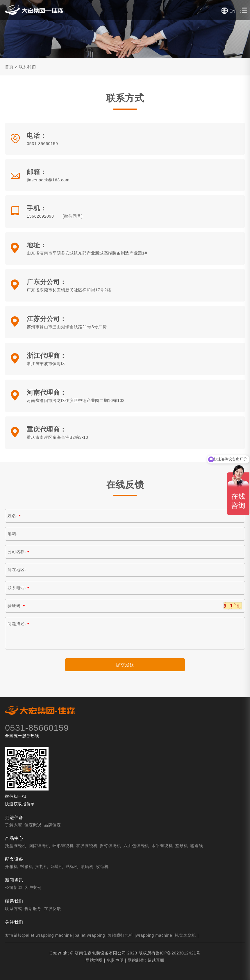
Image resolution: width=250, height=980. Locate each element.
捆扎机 (42, 867)
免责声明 (115, 960)
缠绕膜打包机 (120, 935)
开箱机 (11, 867)
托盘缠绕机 (16, 846)
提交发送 (125, 665)
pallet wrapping (90, 935)
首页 (9, 67)
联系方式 (14, 909)
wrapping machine (154, 935)
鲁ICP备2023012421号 (178, 953)
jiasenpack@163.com (48, 180)
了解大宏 (14, 825)
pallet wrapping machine (48, 935)
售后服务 (33, 909)
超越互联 (156, 960)
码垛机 (57, 867)
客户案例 (33, 887)
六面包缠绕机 (136, 846)
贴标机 (72, 867)
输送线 (197, 846)
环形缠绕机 (63, 846)
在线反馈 (52, 909)
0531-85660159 (42, 144)
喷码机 (87, 867)
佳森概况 (33, 825)
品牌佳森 (52, 825)
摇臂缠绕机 (110, 846)
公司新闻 (14, 887)
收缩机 (102, 867)
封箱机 (26, 867)
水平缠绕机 (162, 846)
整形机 (181, 846)
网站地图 (94, 960)
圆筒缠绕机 (40, 846)
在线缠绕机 (87, 846)
